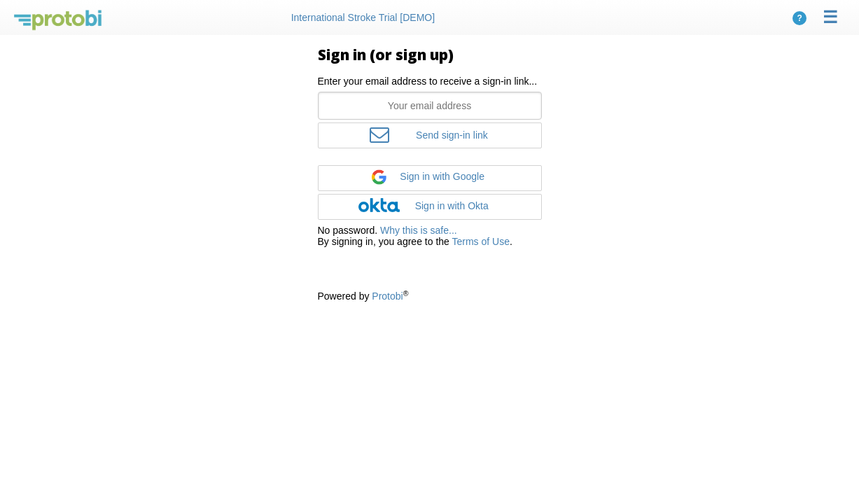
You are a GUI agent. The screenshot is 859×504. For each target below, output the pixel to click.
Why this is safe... (419, 230)
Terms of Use (480, 241)
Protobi (387, 296)
